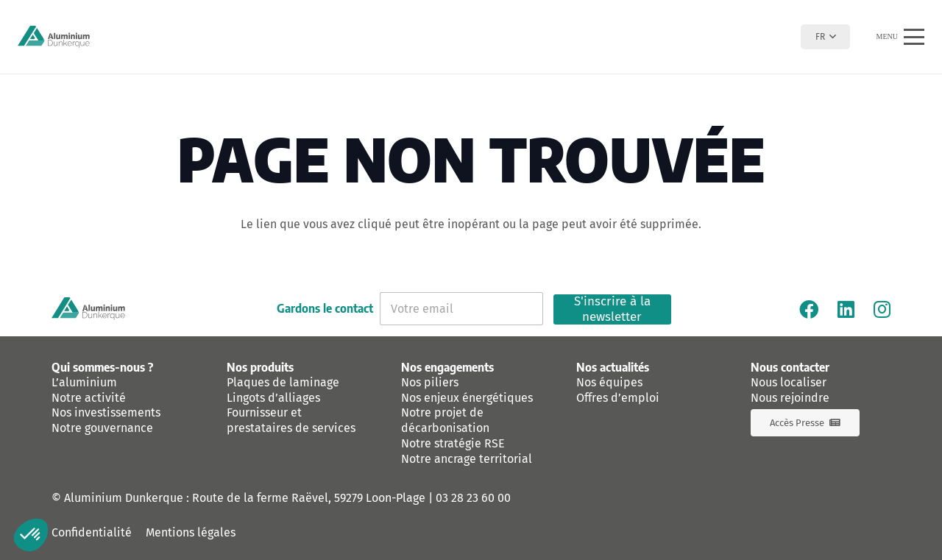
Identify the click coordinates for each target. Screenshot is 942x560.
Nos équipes (609, 382)
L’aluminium (84, 382)
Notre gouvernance (102, 428)
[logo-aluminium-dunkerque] (54, 37)
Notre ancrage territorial (467, 459)
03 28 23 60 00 (473, 498)
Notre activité (89, 398)
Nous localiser (789, 382)
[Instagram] (882, 309)
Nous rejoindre (790, 398)
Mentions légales (191, 532)
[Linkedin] (846, 309)
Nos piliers (430, 382)
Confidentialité (92, 532)
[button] (825, 37)
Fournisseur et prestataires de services (291, 420)
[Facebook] (809, 309)
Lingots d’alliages (273, 398)
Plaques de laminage (283, 382)
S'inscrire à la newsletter (612, 309)
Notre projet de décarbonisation (445, 420)
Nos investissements (106, 412)
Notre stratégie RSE (453, 443)
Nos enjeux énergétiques (467, 398)
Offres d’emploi (618, 398)
